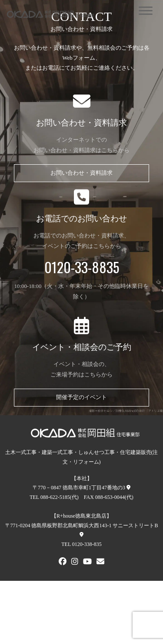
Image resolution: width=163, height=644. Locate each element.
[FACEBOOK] (63, 563)
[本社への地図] (128, 488)
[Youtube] (87, 563)
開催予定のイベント (81, 397)
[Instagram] (75, 563)
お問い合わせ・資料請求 (81, 173)
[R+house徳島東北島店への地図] (81, 535)
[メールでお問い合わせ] (100, 563)
